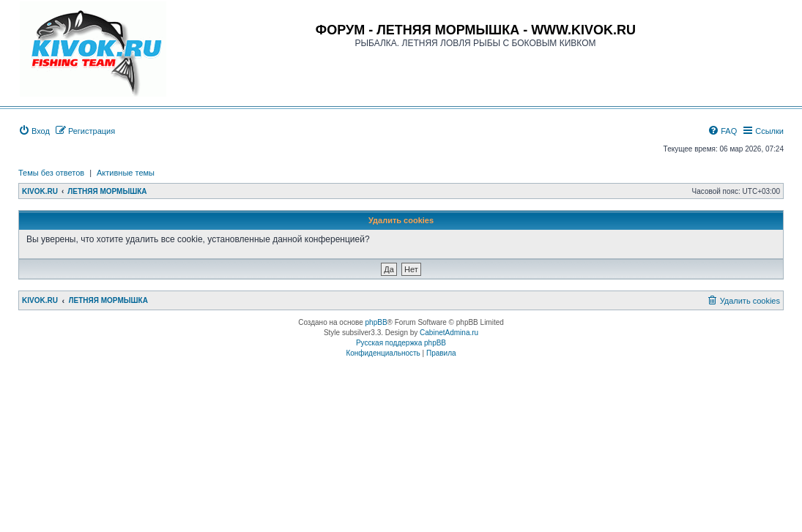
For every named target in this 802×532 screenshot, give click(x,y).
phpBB (376, 322)
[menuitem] (34, 131)
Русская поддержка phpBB (401, 343)
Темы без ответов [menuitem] (51, 173)
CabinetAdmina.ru (449, 333)
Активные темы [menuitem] (126, 173)
